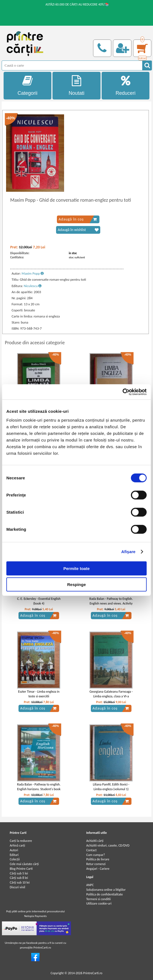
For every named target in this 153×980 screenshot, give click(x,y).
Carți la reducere (21, 841)
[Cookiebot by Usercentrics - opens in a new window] (122, 392)
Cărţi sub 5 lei (19, 873)
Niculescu (33, 286)
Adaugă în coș (78, 219)
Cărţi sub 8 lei (19, 878)
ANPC (90, 885)
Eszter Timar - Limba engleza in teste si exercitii (39, 694)
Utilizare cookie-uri (99, 903)
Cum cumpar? (96, 855)
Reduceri (126, 86)
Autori (14, 850)
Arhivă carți (17, 845)
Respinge (76, 584)
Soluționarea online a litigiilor (106, 890)
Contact (91, 850)
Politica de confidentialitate (105, 894)
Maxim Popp (33, 273)
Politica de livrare (98, 859)
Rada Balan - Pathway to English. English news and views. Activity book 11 (111, 603)
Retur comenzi (96, 864)
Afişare (128, 552)
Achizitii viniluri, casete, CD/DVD (108, 845)
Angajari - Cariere (98, 869)
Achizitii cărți (95, 841)
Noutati (76, 86)
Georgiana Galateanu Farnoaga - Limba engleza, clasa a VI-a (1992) (111, 696)
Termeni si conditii (98, 899)
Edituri (14, 855)
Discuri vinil (17, 887)
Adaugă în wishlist (78, 230)
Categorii (28, 86)
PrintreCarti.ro (93, 973)
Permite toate (76, 568)
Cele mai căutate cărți (24, 864)
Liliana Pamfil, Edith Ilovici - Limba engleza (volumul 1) (111, 787)
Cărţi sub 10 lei (20, 882)
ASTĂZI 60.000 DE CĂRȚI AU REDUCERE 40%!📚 (77, 4)
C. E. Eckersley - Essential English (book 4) (39, 601)
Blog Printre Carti (21, 869)
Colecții (15, 859)
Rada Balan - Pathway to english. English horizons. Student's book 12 (39, 789)
